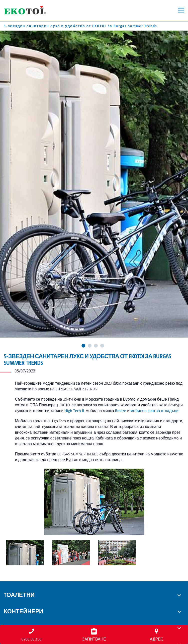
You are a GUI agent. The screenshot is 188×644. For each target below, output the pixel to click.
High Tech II (74, 410)
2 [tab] (90, 346)
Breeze (121, 410)
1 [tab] (83, 346)
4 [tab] (102, 346)
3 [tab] (96, 346)
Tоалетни (19, 594)
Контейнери (23, 611)
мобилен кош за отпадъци (154, 410)
